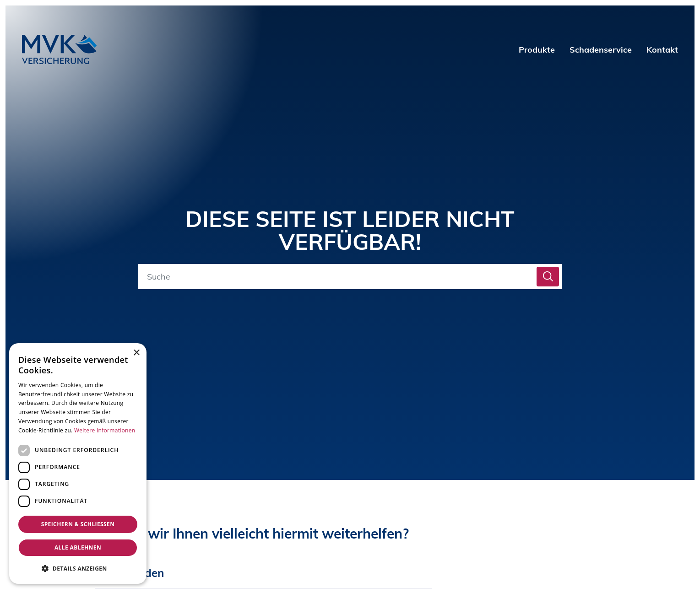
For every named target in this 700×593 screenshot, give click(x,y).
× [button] (136, 353)
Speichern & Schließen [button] (78, 524)
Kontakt (662, 50)
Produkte (537, 50)
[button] (78, 569)
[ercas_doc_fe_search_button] (548, 277)
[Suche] (339, 277)
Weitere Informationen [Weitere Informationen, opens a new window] (105, 430)
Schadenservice (601, 50)
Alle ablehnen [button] (78, 547)
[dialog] (78, 464)
